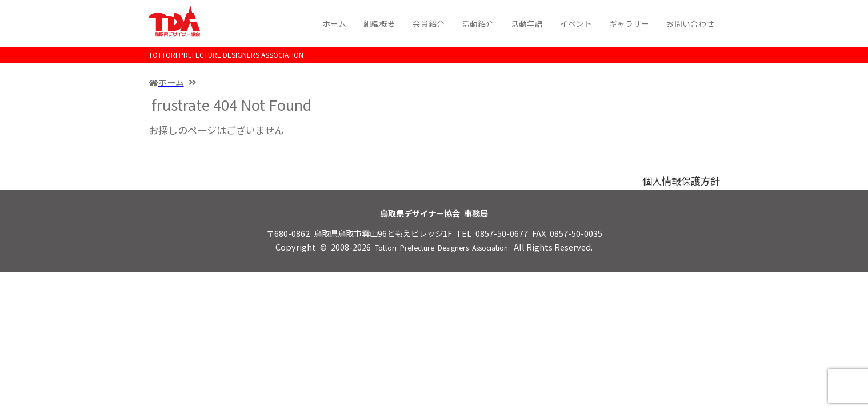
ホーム (334, 23)
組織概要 (379, 23)
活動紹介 (478, 23)
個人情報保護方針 (681, 181)
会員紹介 (429, 23)
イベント (576, 23)
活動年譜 (527, 23)
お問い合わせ (690, 23)
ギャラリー (629, 23)
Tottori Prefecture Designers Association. (442, 248)
